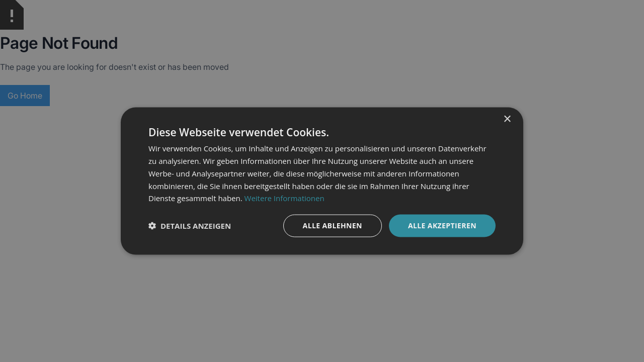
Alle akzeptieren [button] (442, 225)
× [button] (507, 119)
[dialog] (322, 181)
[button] (190, 226)
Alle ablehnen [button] (333, 225)
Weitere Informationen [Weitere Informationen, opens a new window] (285, 198)
